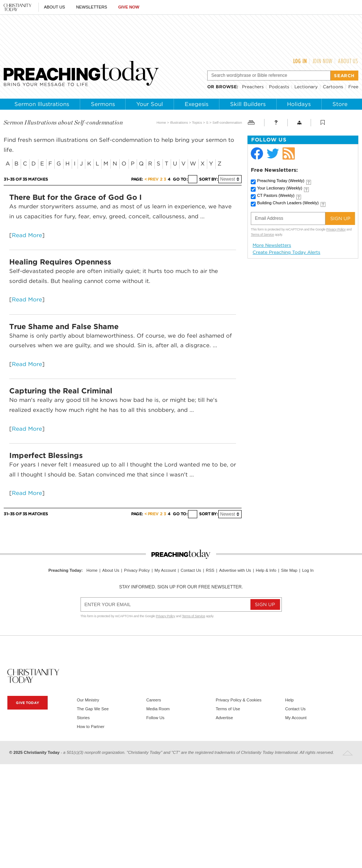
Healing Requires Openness (60, 262)
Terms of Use (228, 709)
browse (226, 87)
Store (340, 104)
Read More (27, 235)
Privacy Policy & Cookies (239, 700)
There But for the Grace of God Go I (76, 197)
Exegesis (197, 104)
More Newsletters (272, 245)
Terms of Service (262, 235)
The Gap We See (93, 709)
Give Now (129, 7)
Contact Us (191, 570)
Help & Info (266, 570)
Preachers (253, 87)
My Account (165, 570)
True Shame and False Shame (64, 327)
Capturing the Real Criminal (61, 391)
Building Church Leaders (288, 203)
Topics (197, 122)
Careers (154, 700)
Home (161, 122)
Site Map (289, 570)
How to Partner (91, 727)
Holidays (299, 104)
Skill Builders (248, 104)
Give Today (28, 703)
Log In (300, 61)
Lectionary (306, 87)
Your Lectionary (280, 188)
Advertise (224, 718)
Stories (83, 718)
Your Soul (150, 104)
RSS (210, 570)
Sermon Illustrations (42, 104)
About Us (54, 7)
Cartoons (333, 87)
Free (353, 87)
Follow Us (155, 718)
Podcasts (279, 87)
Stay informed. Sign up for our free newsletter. (181, 587)
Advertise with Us (235, 570)
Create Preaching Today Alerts (286, 252)
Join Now (323, 61)
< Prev (151, 179)
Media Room (158, 709)
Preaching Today (281, 181)
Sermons (103, 104)
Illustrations (179, 122)
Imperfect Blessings (46, 455)
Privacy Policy (336, 229)
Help (289, 700)
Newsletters (92, 7)
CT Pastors (276, 195)
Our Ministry (88, 700)
